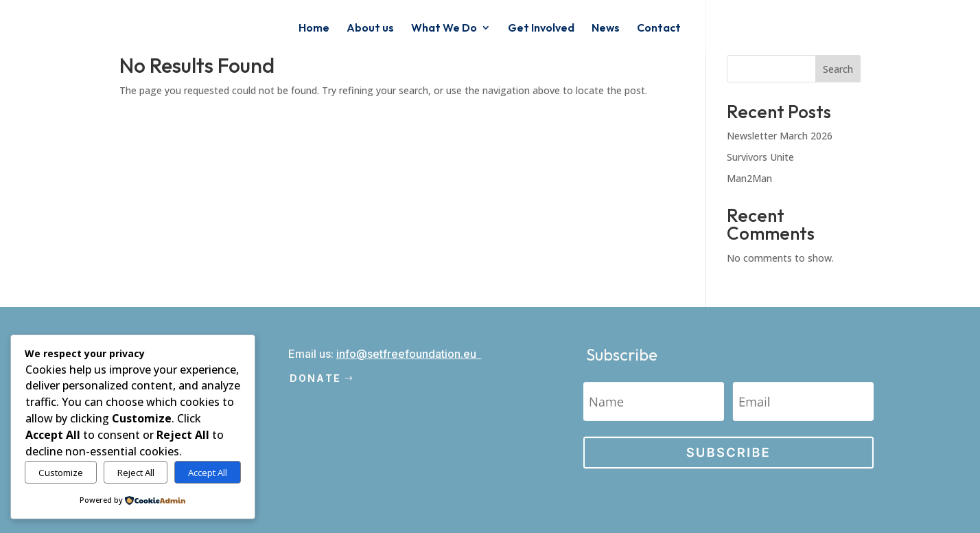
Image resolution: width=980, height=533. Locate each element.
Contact (659, 29)
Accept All (208, 473)
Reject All (136, 473)
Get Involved (541, 29)
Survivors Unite (760, 157)
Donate (315, 378)
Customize (61, 473)
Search (838, 69)
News (606, 29)
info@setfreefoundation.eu (406, 354)
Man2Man (749, 178)
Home (314, 29)
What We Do (444, 29)
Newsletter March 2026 (780, 136)
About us (370, 29)
